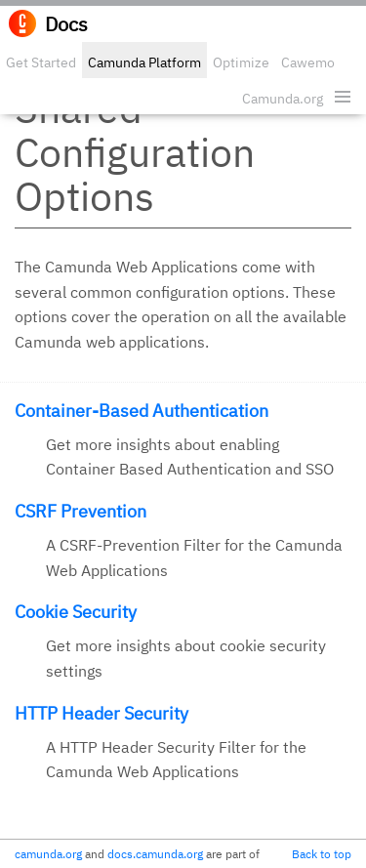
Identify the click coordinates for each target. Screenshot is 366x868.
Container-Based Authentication (142, 411)
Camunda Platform (144, 62)
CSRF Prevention (81, 511)
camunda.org (48, 854)
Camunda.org (283, 99)
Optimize (241, 62)
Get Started (41, 62)
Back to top (322, 854)
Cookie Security (76, 612)
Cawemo (308, 62)
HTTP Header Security (102, 713)
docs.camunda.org (155, 854)
